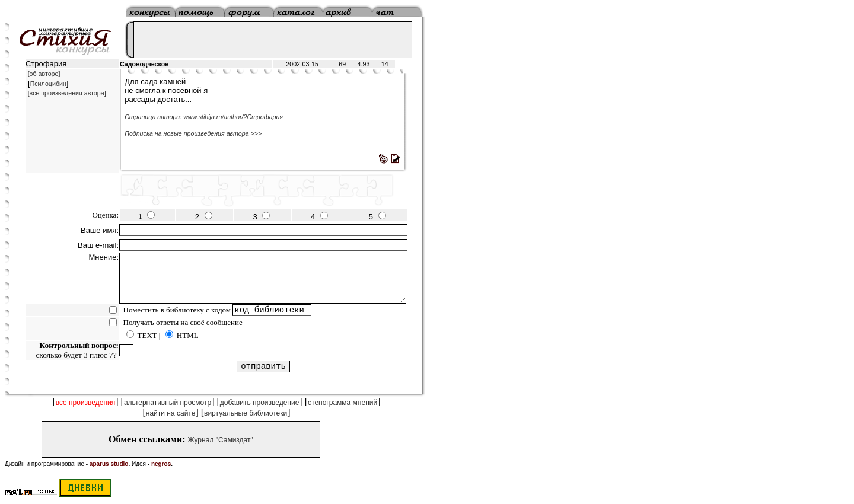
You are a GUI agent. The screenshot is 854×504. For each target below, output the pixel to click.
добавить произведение (260, 403)
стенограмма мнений (342, 403)
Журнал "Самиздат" (221, 440)
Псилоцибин (48, 84)
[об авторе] (44, 74)
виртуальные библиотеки (246, 413)
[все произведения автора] (67, 93)
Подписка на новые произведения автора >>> (193, 133)
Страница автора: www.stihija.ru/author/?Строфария (204, 117)
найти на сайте (171, 413)
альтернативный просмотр (168, 403)
